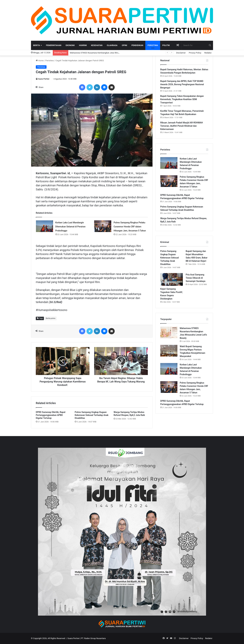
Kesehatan (97, 45)
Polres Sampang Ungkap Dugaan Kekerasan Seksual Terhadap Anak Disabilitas (92, 415)
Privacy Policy (195, 53)
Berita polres (51, 318)
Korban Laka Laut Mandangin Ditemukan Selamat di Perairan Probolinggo (70, 227)
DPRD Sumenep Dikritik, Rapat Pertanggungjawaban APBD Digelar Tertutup (51, 415)
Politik (166, 45)
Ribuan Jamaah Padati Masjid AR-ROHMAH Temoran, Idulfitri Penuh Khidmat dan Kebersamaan (182, 126)
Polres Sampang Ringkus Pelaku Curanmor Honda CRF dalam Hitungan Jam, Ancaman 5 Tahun (130, 227)
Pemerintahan (54, 45)
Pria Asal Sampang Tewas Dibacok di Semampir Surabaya (195, 278)
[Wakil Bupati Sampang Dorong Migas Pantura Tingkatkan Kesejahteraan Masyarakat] (169, 351)
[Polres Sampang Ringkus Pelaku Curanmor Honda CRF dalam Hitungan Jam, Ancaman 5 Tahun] (103, 226)
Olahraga (112, 45)
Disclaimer (181, 53)
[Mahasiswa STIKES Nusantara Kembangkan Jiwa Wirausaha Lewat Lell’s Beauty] (169, 332)
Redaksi (208, 53)
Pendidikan (137, 45)
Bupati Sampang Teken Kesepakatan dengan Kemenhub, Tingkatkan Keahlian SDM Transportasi (182, 99)
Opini (124, 45)
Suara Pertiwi (44, 79)
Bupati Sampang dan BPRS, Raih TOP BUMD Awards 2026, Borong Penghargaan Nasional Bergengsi (182, 84)
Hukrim (83, 45)
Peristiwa (153, 45)
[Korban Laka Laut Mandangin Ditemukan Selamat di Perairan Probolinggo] (45, 226)
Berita (36, 45)
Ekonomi (70, 45)
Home (40, 61)
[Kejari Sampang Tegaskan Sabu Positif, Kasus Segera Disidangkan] (172, 279)
